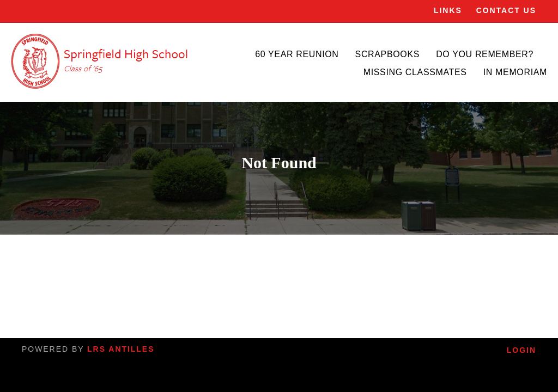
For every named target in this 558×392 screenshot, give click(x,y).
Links (448, 10)
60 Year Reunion (297, 54)
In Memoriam (515, 72)
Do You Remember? (485, 54)
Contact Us (506, 10)
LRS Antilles (121, 349)
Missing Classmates (415, 72)
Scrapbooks (387, 54)
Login (521, 350)
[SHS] (101, 61)
